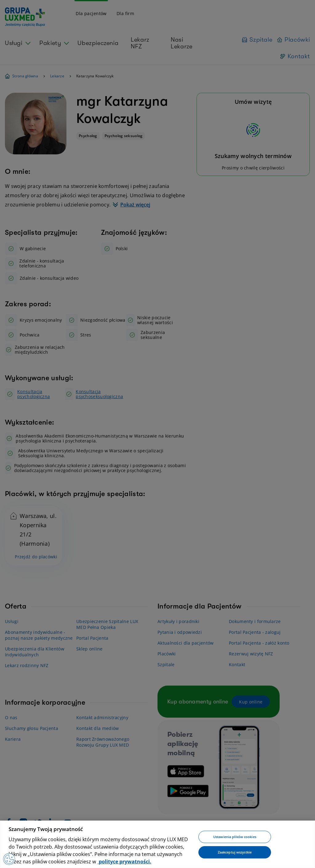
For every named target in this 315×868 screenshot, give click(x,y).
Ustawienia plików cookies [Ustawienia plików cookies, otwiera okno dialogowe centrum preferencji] (235, 837)
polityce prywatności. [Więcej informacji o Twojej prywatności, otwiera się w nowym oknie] (124, 862)
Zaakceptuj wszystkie (235, 852)
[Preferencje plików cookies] (9, 859)
